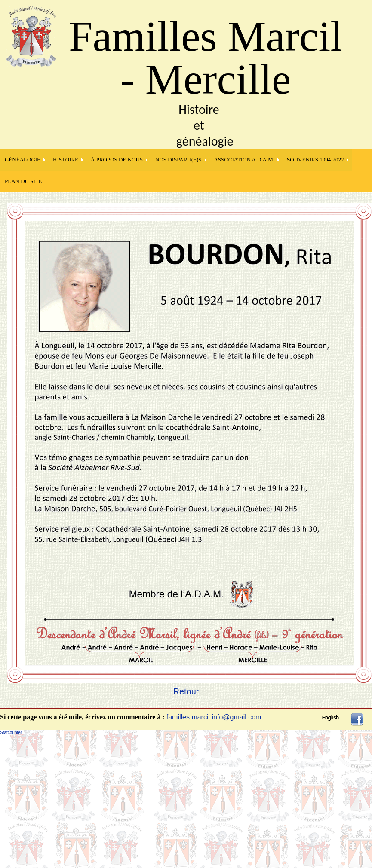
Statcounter (11, 732)
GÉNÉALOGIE (23, 160)
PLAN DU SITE (23, 181)
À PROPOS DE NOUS (117, 160)
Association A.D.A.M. (244, 160)
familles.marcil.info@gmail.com (214, 717)
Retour (186, 691)
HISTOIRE (66, 160)
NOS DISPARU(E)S (178, 160)
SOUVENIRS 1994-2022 (315, 160)
